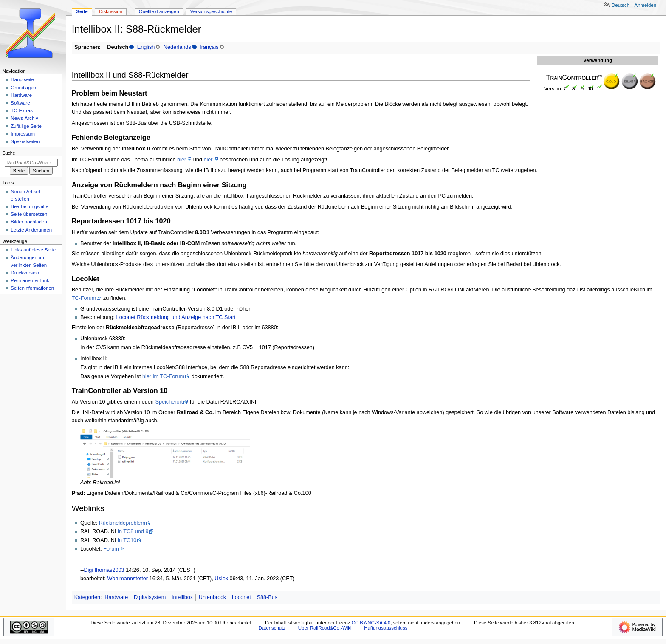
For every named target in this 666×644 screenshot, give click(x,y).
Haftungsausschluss (386, 628)
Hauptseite (22, 79)
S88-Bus (267, 597)
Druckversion (25, 273)
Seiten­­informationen (32, 288)
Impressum (23, 134)
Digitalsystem (150, 597)
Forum (111, 549)
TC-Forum (84, 298)
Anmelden (646, 5)
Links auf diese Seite (33, 250)
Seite (82, 11)
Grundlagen (23, 88)
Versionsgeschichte (211, 11)
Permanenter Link (30, 280)
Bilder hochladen (29, 222)
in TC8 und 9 (133, 531)
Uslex (221, 579)
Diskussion (111, 11)
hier (182, 160)
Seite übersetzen (29, 214)
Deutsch (621, 5)
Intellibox (182, 597)
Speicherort (169, 402)
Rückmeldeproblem (122, 523)
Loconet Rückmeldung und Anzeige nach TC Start (176, 317)
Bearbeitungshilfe (30, 206)
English (146, 47)
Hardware (116, 597)
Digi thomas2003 (104, 570)
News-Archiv (24, 118)
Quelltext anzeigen (159, 11)
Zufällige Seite (26, 126)
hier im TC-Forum (163, 376)
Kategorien (87, 597)
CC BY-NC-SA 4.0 (371, 623)
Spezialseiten (25, 141)
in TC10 (127, 540)
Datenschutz (272, 628)
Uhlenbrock (212, 597)
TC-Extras (22, 110)
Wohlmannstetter (127, 579)
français (209, 47)
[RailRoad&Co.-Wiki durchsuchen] (31, 163)
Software (20, 103)
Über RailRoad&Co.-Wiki (325, 628)
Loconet (241, 597)
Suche (9, 153)
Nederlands (177, 47)
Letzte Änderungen (31, 230)
